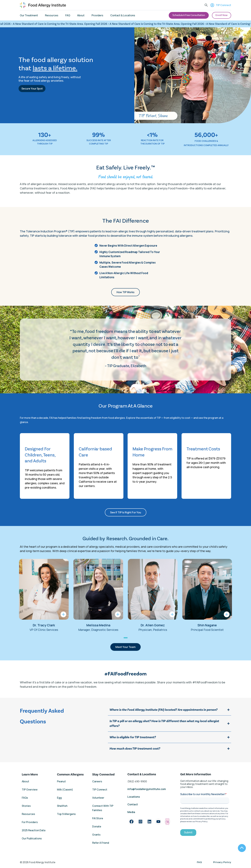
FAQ (199, 862)
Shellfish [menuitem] (62, 806)
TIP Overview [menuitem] (30, 790)
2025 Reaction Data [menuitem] (34, 830)
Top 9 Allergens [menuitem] (66, 814)
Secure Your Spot (32, 89)
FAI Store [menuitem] (98, 818)
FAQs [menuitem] (25, 798)
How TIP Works (125, 292)
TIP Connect (221, 5)
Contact (133, 804)
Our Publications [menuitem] (32, 838)
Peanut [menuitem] (61, 781)
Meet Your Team (125, 647)
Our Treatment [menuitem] (29, 15)
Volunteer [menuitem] (98, 798)
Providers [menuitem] (97, 15)
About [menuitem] (81, 15)
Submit (188, 832)
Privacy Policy (222, 862)
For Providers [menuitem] (30, 822)
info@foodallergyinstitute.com (147, 789)
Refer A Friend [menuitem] (101, 843)
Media (131, 812)
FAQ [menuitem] (68, 15)
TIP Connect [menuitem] (100, 790)
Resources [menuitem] (52, 15)
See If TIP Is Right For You (126, 512)
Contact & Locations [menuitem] (123, 15)
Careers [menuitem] (97, 781)
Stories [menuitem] (26, 806)
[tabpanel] (44, 595)
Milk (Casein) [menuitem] (65, 790)
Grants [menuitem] (96, 835)
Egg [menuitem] (59, 798)
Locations (134, 797)
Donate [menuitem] (97, 826)
